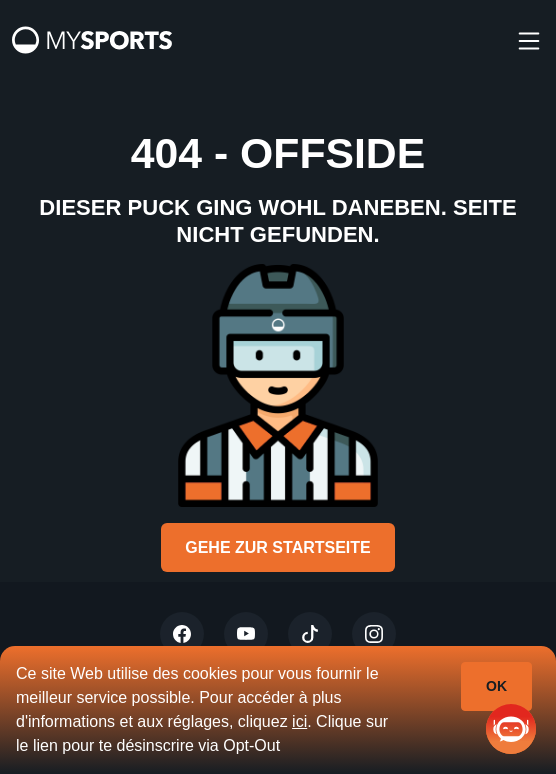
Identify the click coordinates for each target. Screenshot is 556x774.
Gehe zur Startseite (278, 547)
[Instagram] (374, 634)
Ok (496, 686)
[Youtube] (246, 634)
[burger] (529, 40)
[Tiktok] (310, 634)
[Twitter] (182, 634)
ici (299, 721)
